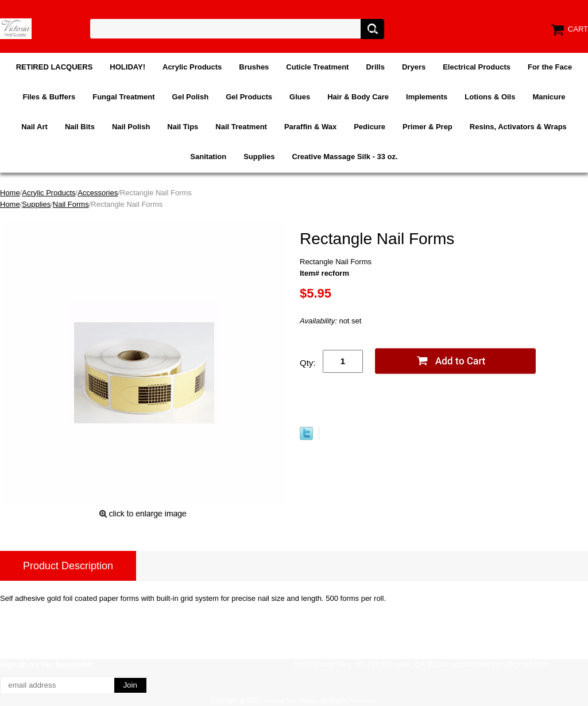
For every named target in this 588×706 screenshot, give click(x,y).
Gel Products (249, 97)
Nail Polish (131, 127)
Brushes (254, 67)
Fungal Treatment (123, 97)
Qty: (308, 363)
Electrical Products (477, 67)
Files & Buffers (49, 97)
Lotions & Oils (490, 97)
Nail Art (34, 127)
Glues (300, 97)
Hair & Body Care (358, 97)
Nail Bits (80, 127)
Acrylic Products (192, 67)
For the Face (550, 67)
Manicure (549, 97)
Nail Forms (71, 204)
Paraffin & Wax (310, 127)
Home (10, 193)
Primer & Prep (428, 127)
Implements (427, 97)
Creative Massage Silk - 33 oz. (345, 157)
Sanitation (208, 157)
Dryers (414, 67)
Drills (375, 67)
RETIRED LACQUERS (55, 67)
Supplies (259, 157)
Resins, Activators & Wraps (518, 127)
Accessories (98, 193)
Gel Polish (191, 97)
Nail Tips (183, 127)
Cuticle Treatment (317, 67)
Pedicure (370, 127)
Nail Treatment (241, 127)
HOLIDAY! (127, 67)
